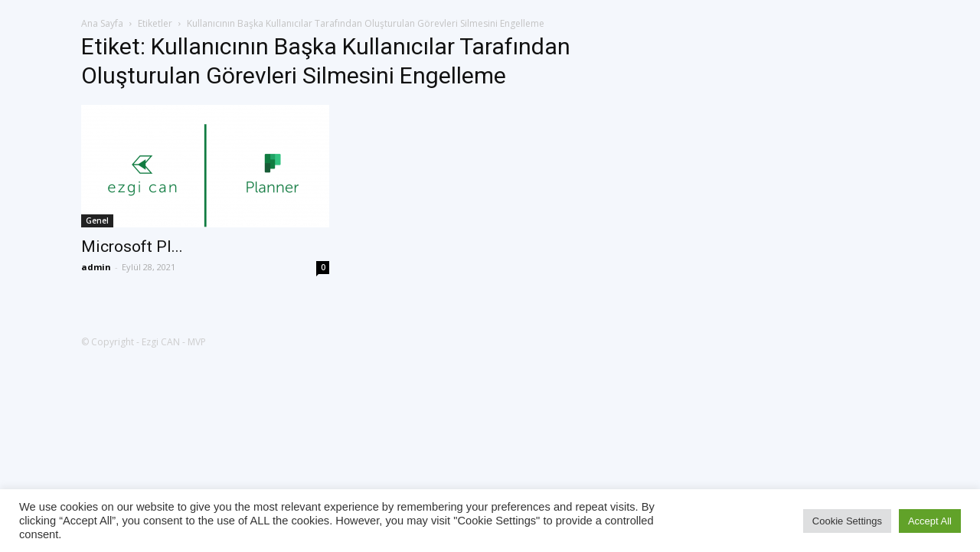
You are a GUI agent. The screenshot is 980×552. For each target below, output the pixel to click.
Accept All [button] (930, 521)
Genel (97, 220)
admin (96, 267)
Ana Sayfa (102, 23)
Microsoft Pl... (132, 247)
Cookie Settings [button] (847, 521)
